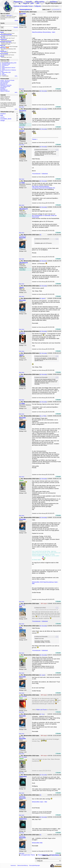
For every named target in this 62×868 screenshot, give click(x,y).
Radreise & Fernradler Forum (23, 6)
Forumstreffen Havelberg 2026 (9, 63)
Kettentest (45, 174)
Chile (3, 74)
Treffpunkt (38, 6)
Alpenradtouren (4, 90)
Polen (3, 66)
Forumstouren (5, 65)
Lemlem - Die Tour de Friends (7, 80)
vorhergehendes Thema (27, 855)
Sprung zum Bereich (42, 858)
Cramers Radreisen (5, 82)
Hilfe (32, 3)
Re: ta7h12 (22, 605)
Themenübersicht (42, 855)
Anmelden (53, 2)
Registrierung (18, 2)
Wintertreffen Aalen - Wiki (39, 802)
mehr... (16, 76)
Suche (25, 3)
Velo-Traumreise (4, 83)
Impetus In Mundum (5, 91)
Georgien (4, 75)
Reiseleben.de (4, 84)
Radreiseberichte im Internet (9, 68)
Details (16, 21)
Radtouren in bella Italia (6, 85)
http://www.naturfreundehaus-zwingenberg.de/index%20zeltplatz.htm (44, 187)
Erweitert (16, 27)
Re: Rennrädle (43, 91)
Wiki (38, 3)
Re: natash (42, 675)
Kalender (29, 2)
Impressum (13, 865)
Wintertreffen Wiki (37, 843)
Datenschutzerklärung (23, 865)
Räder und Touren (42, 710)
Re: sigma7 (42, 298)
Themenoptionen (26, 10)
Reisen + (35, 139)
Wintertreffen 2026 (6, 72)
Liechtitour (3, 89)
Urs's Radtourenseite (5, 86)
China (3, 69)
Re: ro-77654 (43, 416)
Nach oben (22, 89)
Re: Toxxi (42, 714)
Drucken (58, 89)
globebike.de (3, 88)
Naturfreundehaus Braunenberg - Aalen (44, 32)
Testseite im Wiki (6, 64)
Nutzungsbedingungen (35, 865)
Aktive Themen (40, 2)
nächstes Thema (55, 855)
